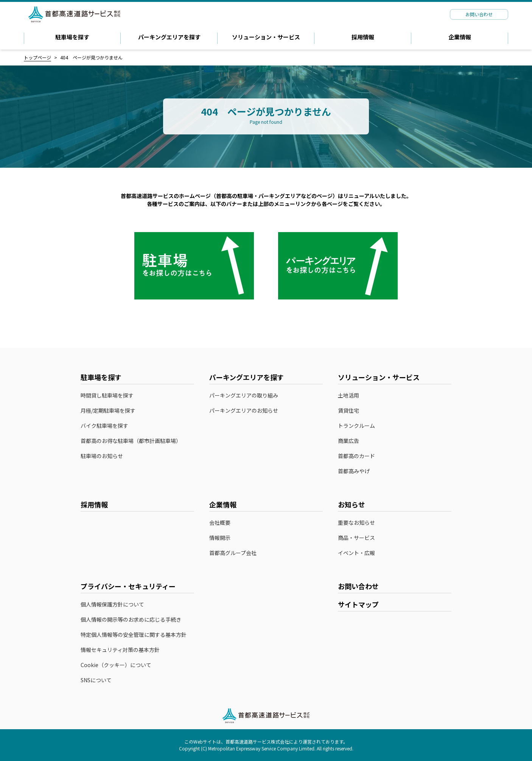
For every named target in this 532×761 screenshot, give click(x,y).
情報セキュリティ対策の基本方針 (120, 650)
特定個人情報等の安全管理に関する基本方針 (134, 635)
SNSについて (96, 680)
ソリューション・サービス (266, 37)
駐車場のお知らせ (102, 456)
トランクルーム (356, 426)
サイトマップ (358, 604)
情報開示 (220, 538)
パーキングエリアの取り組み (244, 395)
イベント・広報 (356, 553)
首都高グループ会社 (233, 553)
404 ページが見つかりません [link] (91, 57)
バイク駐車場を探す (104, 426)
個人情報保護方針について (112, 604)
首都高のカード (360, 456)
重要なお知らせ (356, 523)
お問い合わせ (358, 586)
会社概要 (220, 523)
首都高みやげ (358, 471)
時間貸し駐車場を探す (107, 395)
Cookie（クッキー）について (116, 665)
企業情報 (460, 37)
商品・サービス (356, 538)
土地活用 (348, 395)
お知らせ (352, 504)
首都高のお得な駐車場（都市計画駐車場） (131, 441)
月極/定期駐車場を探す (108, 411)
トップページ (37, 57)
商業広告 (348, 441)
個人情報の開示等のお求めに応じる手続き (131, 620)
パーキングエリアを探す (169, 37)
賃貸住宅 (348, 411)
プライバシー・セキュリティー (128, 586)
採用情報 (363, 37)
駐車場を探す (72, 37)
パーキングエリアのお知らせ (244, 411)
